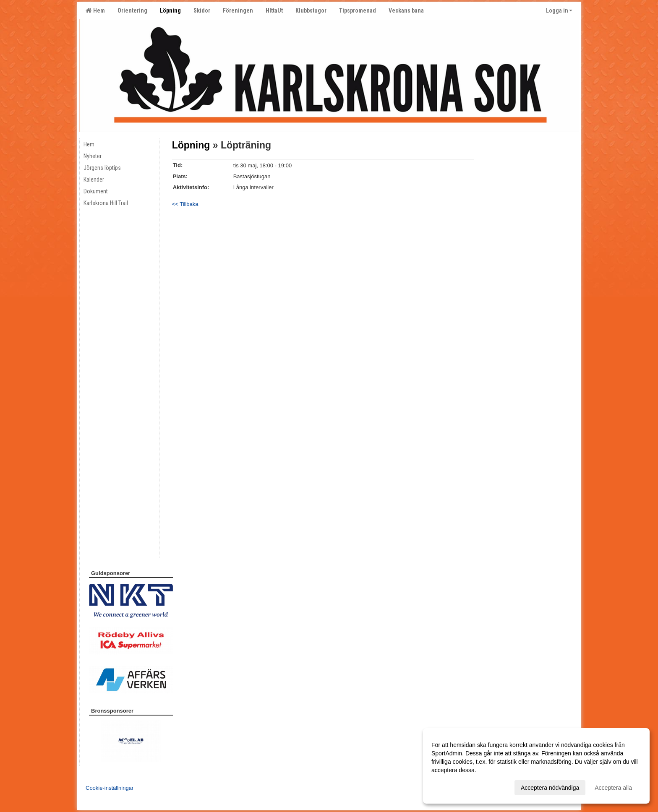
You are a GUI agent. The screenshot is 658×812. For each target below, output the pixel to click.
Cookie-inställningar (110, 788)
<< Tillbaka (185, 204)
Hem (95, 10)
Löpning (191, 145)
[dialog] (536, 766)
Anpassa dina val (454, 786)
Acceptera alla (613, 788)
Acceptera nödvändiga (550, 788)
